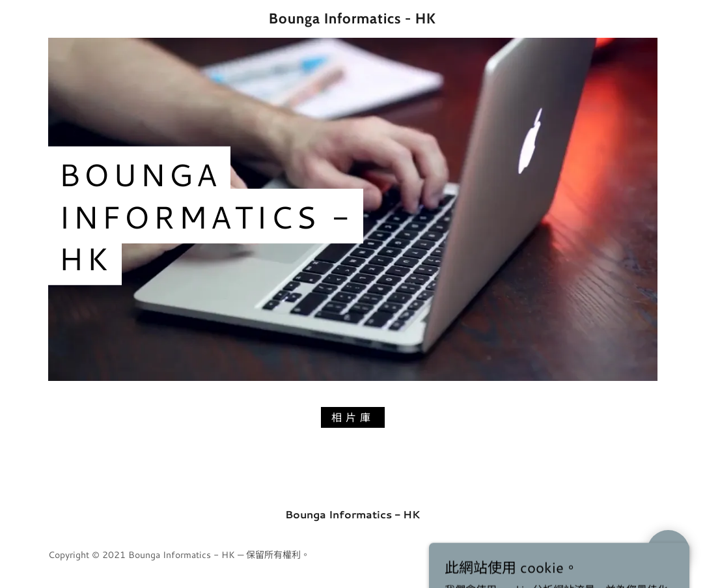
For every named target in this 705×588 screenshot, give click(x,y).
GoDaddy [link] (638, 555)
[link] (352, 19)
